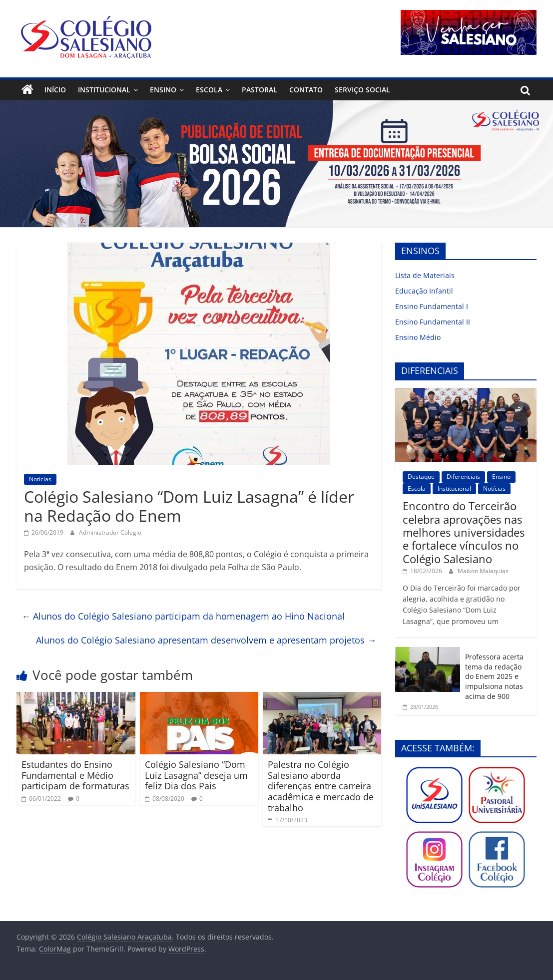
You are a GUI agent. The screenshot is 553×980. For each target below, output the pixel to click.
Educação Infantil (424, 291)
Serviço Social (362, 90)
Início (55, 90)
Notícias (40, 479)
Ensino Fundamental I (432, 306)
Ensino (163, 90)
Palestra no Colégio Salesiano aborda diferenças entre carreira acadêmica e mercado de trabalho (321, 786)
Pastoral (260, 90)
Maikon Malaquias (483, 571)
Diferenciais (463, 477)
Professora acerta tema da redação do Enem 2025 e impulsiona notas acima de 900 (494, 676)
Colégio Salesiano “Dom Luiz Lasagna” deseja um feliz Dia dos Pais (196, 775)
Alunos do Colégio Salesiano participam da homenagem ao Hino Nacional (183, 616)
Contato (306, 90)
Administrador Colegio (110, 532)
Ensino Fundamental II (433, 322)
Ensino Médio (418, 337)
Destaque (421, 477)
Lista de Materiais (425, 275)
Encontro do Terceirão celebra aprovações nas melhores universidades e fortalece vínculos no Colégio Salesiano (464, 532)
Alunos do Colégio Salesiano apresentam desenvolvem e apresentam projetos (206, 640)
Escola (209, 90)
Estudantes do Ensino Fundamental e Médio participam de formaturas (75, 775)
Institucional (104, 90)
